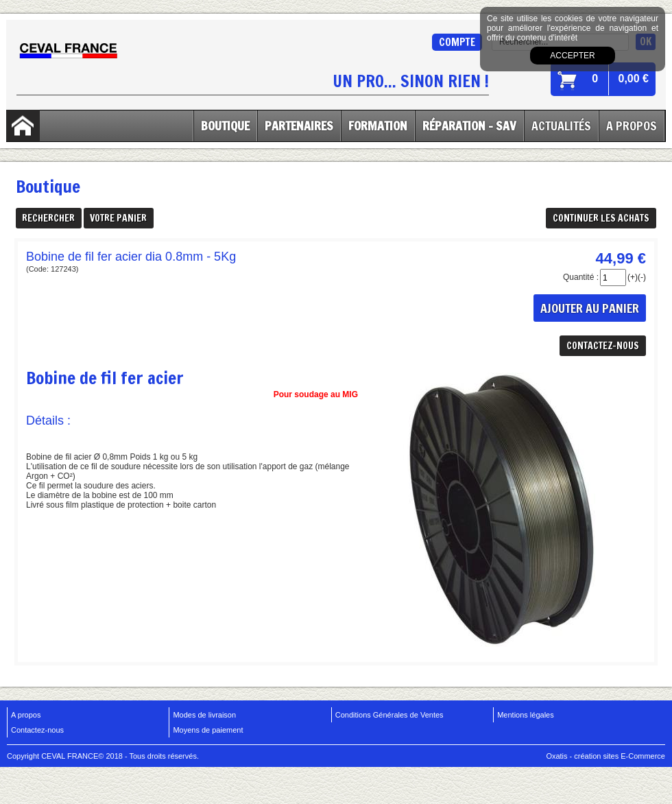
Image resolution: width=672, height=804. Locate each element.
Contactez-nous (37, 730)
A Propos (632, 126)
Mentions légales (526, 715)
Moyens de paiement (208, 730)
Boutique (225, 126)
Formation (378, 126)
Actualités (561, 126)
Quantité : (581, 277)
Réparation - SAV (469, 126)
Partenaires (299, 126)
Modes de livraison (204, 715)
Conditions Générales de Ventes (389, 715)
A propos (26, 715)
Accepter (572, 56)
